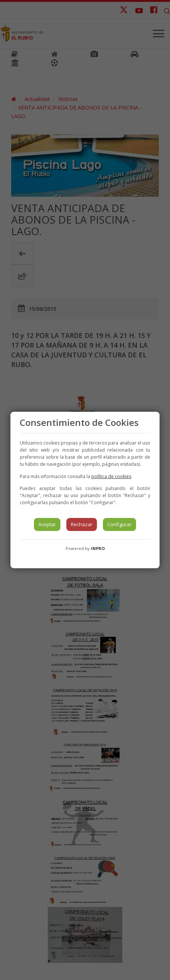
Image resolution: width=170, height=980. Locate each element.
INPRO (98, 548)
